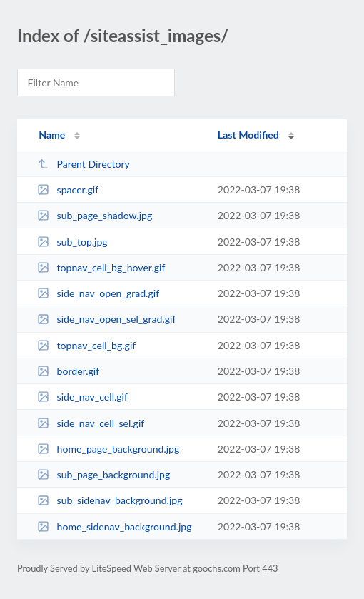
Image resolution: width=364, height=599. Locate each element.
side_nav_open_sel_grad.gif (106, 319)
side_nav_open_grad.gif (98, 293)
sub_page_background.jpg (103, 474)
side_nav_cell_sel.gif (91, 423)
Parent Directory (84, 164)
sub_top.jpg (72, 242)
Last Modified (248, 135)
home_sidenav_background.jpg (114, 527)
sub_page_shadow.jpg (95, 215)
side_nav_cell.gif (82, 397)
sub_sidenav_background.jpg (110, 500)
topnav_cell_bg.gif (86, 345)
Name (52, 135)
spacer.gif (68, 190)
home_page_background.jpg (108, 449)
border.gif (68, 371)
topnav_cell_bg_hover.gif (101, 267)
